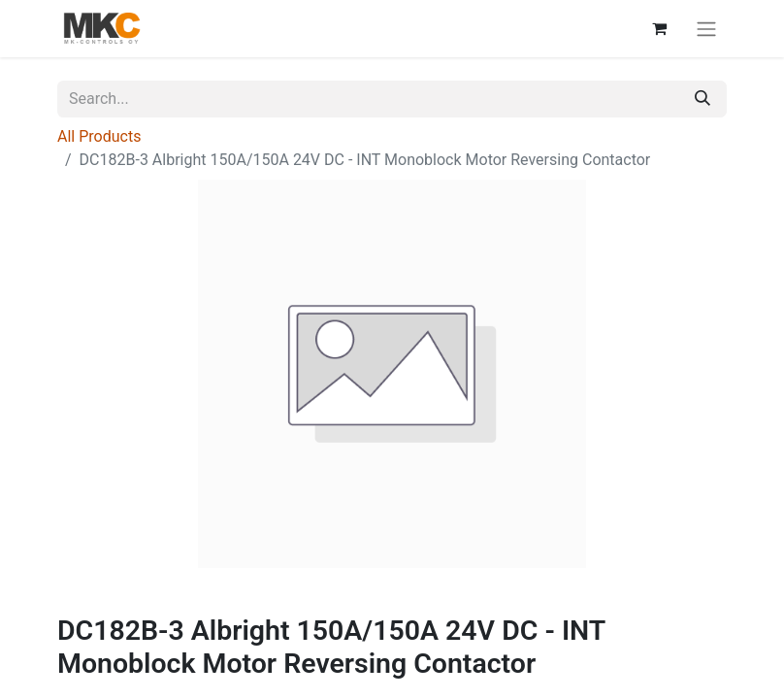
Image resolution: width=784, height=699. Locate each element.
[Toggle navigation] (706, 29)
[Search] (702, 99)
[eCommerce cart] (659, 28)
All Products (99, 136)
